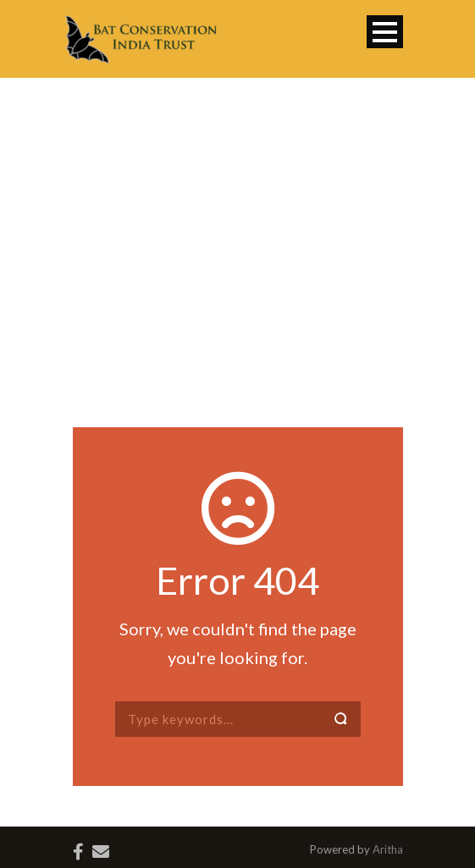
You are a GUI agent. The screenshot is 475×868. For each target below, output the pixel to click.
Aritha (388, 849)
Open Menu (385, 32)
